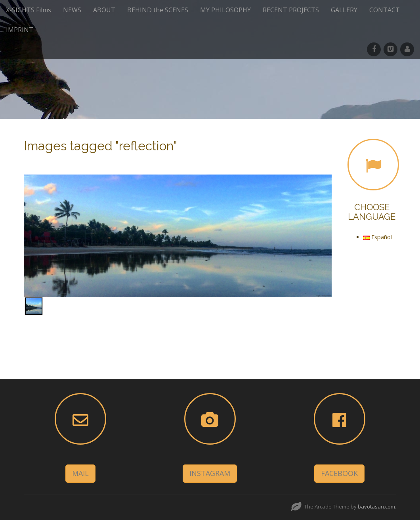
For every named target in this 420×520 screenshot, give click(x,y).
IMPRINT (20, 30)
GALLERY (344, 10)
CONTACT (385, 10)
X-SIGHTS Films (29, 10)
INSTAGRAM (210, 473)
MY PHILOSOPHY (225, 10)
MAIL (80, 473)
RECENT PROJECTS (291, 10)
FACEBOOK (339, 473)
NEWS (72, 10)
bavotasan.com (376, 507)
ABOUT (104, 10)
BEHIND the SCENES (158, 10)
